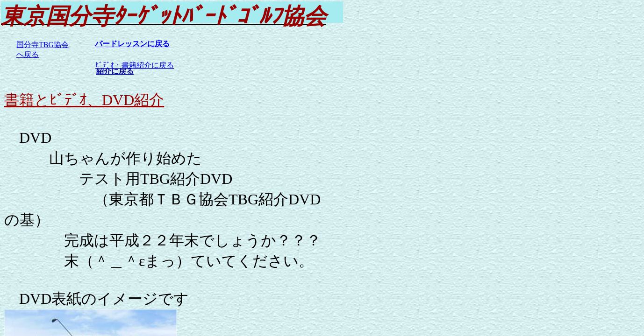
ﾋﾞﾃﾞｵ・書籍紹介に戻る (135, 65)
